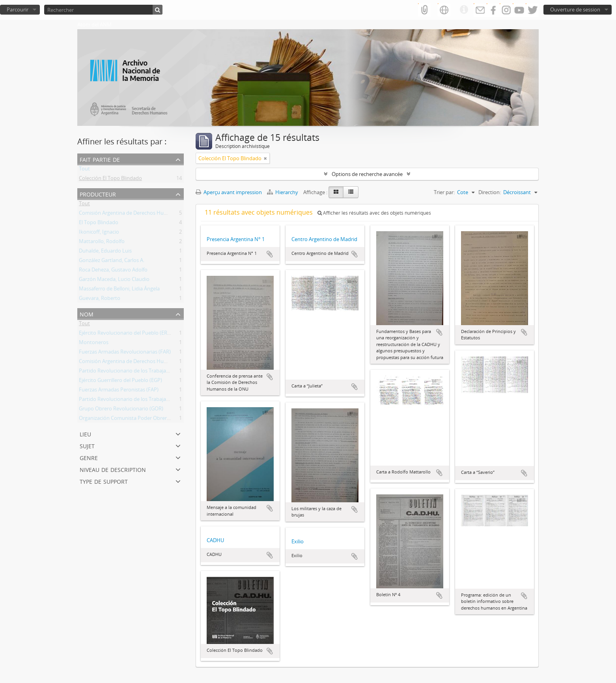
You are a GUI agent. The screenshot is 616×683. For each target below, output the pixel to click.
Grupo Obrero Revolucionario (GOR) (121, 410)
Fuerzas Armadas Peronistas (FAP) (119, 391)
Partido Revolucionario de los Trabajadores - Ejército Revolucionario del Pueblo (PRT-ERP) (183, 400)
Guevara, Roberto (100, 299)
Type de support (104, 481)
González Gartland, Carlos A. (112, 262)
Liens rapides (464, 10)
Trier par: (444, 192)
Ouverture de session (575, 9)
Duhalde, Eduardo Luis (105, 252)
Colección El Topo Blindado (110, 180)
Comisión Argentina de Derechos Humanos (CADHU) (140, 214)
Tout (84, 170)
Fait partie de (100, 159)
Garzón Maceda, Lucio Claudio (114, 281)
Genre (89, 457)
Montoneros (94, 344)
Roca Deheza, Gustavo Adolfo (113, 271)
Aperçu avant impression (229, 192)
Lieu (85, 433)
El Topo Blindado (99, 224)
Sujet (87, 445)
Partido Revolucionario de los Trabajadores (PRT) (136, 372)
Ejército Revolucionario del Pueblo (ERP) (125, 334)
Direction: (490, 192)
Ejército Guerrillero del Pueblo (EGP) (120, 382)
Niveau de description (113, 469)
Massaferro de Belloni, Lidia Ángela (119, 290)
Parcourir (18, 9)
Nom (87, 313)
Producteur (98, 194)
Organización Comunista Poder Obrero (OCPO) (134, 419)
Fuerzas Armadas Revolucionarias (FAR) (125, 353)
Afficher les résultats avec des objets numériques (374, 213)
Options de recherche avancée (367, 174)
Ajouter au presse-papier (270, 254)
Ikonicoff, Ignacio (99, 233)
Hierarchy (283, 192)
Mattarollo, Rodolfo (102, 243)
